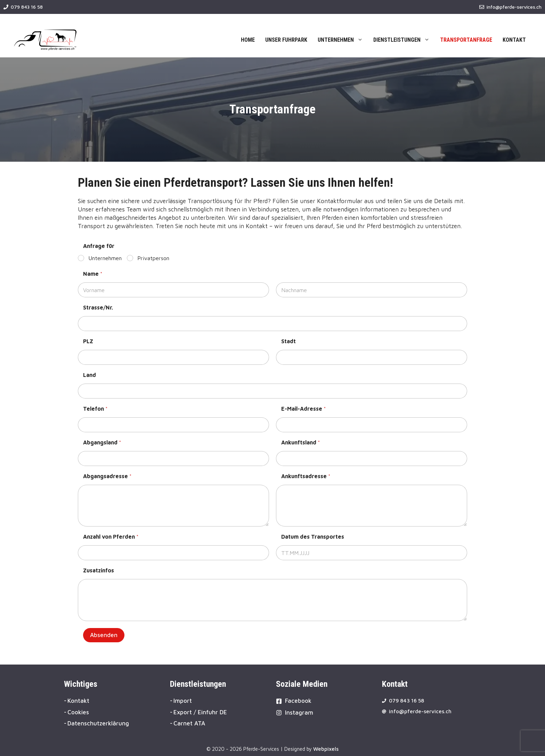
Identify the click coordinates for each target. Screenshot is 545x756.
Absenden (104, 635)
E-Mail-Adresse (304, 409)
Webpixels (326, 749)
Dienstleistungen (404, 40)
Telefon (95, 409)
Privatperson (153, 258)
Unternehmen (343, 40)
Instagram (299, 713)
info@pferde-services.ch (514, 7)
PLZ (88, 341)
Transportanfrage (466, 40)
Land (90, 375)
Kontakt (514, 40)
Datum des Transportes (313, 537)
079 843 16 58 (27, 7)
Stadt (288, 341)
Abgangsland (102, 442)
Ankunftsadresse (306, 476)
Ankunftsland (301, 442)
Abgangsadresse (107, 476)
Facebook (298, 701)
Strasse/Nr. (98, 307)
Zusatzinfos (99, 570)
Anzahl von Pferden (111, 537)
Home (248, 40)
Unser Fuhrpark (286, 40)
